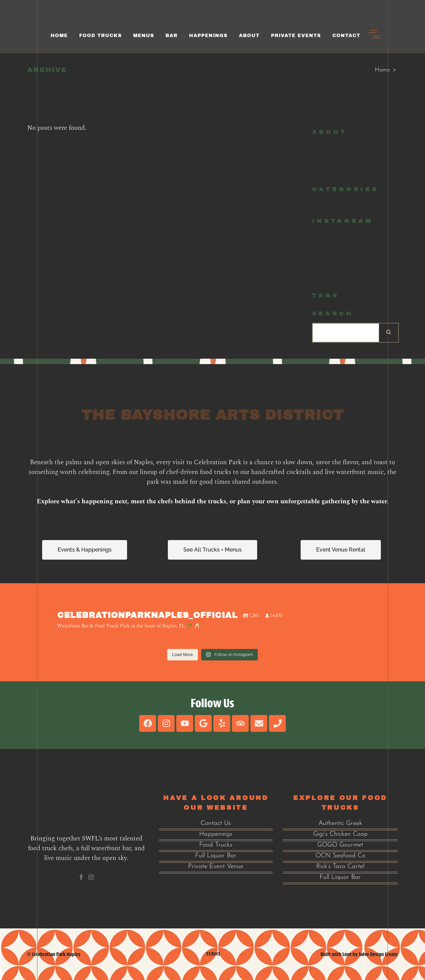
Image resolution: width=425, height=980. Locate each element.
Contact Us (216, 823)
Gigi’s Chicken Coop (340, 834)
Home (383, 70)
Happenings (216, 834)
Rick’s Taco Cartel (340, 867)
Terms (213, 954)
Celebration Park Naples (56, 954)
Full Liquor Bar (216, 856)
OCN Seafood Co (340, 856)
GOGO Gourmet (340, 845)
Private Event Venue (216, 867)
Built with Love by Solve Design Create (359, 954)
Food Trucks (216, 845)
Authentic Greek (340, 823)
